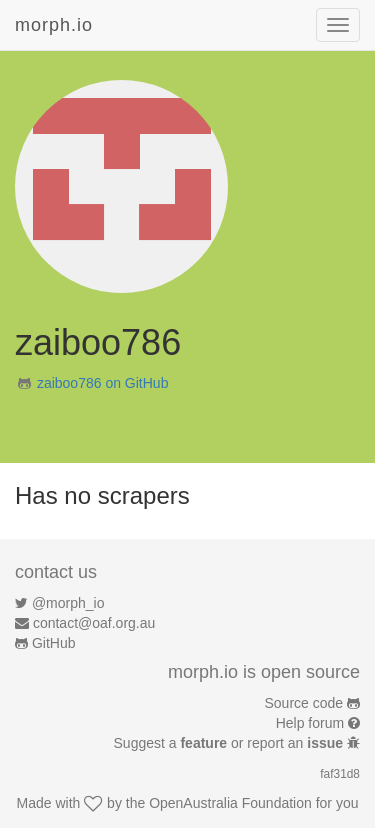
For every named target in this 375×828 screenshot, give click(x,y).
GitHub (54, 643)
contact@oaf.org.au (94, 623)
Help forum (310, 723)
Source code (304, 703)
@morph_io (68, 603)
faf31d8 (340, 774)
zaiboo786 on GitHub (103, 383)
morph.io (54, 25)
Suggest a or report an (230, 743)
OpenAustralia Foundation (230, 803)
